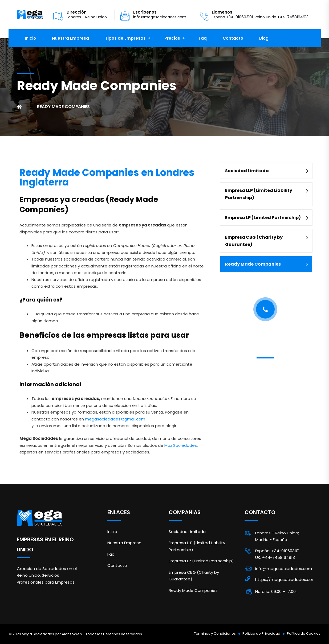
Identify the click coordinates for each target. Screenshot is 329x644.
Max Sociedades (181, 445)
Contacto (233, 38)
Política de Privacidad (261, 633)
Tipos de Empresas (125, 38)
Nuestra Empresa (70, 38)
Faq (203, 38)
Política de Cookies (304, 633)
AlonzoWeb (72, 634)
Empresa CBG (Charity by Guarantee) (254, 241)
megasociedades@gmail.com (115, 419)
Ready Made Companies (253, 264)
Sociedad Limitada (247, 171)
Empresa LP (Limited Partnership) (263, 218)
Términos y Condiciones (215, 633)
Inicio (30, 38)
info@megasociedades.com (160, 17)
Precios (172, 38)
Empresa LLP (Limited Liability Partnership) (259, 194)
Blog (264, 38)
